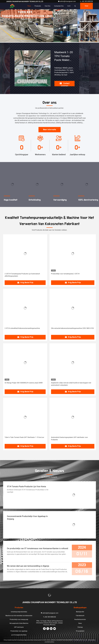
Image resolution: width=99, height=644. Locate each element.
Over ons (48, 6)
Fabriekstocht (80, 616)
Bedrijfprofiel (80, 612)
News (80, 623)
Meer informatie (50, 130)
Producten (38, 6)
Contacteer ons (59, 6)
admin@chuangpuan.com (67, 1)
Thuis (29, 6)
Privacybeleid (80, 631)
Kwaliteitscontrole (80, 619)
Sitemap (80, 627)
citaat (86, 6)
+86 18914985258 (86, 1)
